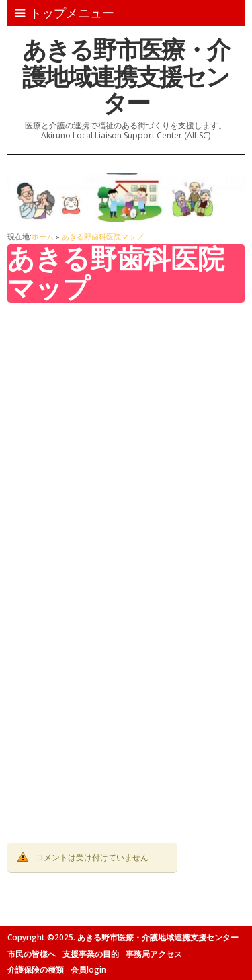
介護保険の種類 (36, 970)
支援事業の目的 (91, 954)
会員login (88, 970)
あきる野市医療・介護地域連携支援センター (126, 76)
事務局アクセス (154, 954)
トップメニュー (65, 13)
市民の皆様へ (32, 954)
